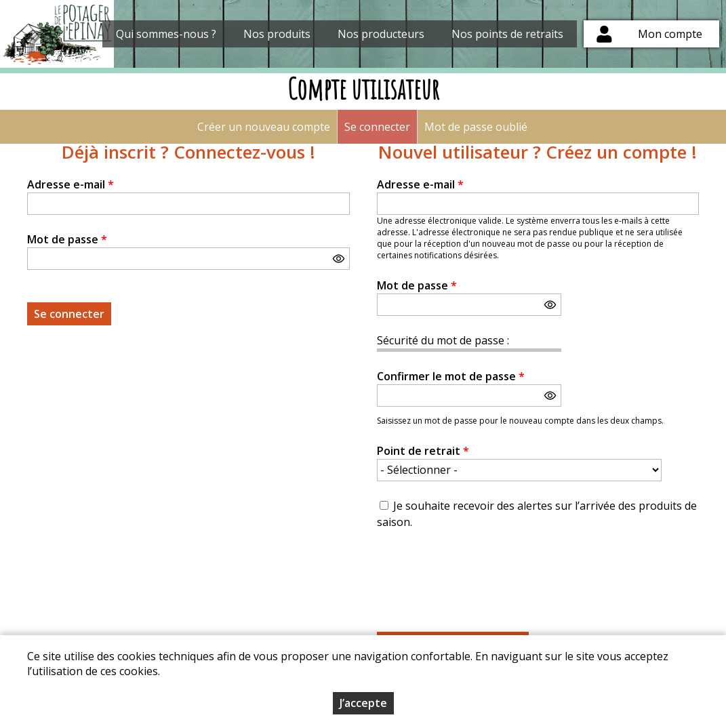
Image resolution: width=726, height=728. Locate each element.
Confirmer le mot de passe (451, 376)
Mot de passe (67, 239)
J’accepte (363, 703)
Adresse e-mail (70, 184)
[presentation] (480, 573)
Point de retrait (423, 451)
